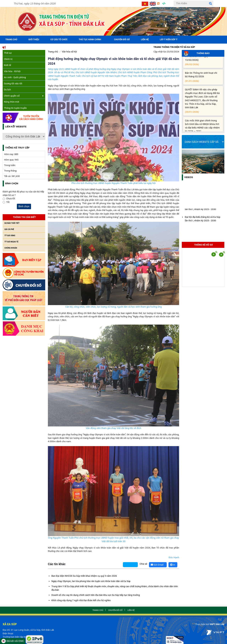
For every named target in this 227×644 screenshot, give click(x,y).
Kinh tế (7, 65)
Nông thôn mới (12, 102)
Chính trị (8, 59)
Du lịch (7, 90)
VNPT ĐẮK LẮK (216, 624)
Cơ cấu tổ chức (59, 40)
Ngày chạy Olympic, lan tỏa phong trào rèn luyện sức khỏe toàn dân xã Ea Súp (91, 581)
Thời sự (8, 53)
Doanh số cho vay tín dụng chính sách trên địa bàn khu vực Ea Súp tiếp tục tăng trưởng (96, 595)
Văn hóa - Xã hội (12, 71)
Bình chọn (24, 206)
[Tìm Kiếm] (193, 3)
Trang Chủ (11, 40)
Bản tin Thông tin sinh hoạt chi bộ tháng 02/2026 (202, 80)
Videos (189, 177)
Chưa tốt (11, 199)
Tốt (8, 202)
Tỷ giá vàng (10, 236)
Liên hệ (145, 40)
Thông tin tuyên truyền (15, 108)
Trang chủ (53, 52)
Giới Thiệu (34, 40)
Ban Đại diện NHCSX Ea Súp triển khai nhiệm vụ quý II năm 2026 (84, 576)
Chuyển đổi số (122, 40)
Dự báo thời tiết (12, 223)
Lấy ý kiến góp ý (169, 40)
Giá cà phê (9, 229)
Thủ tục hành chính (90, 40)
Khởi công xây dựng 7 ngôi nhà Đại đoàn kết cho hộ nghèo (81, 600)
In (173, 565)
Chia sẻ (143, 564)
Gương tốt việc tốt (13, 84)
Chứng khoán (11, 248)
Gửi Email (157, 565)
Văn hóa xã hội (69, 52)
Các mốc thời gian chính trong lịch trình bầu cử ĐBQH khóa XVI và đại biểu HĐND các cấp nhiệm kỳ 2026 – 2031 (202, 131)
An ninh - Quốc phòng (15, 77)
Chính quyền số (24, 96)
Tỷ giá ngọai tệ (11, 242)
